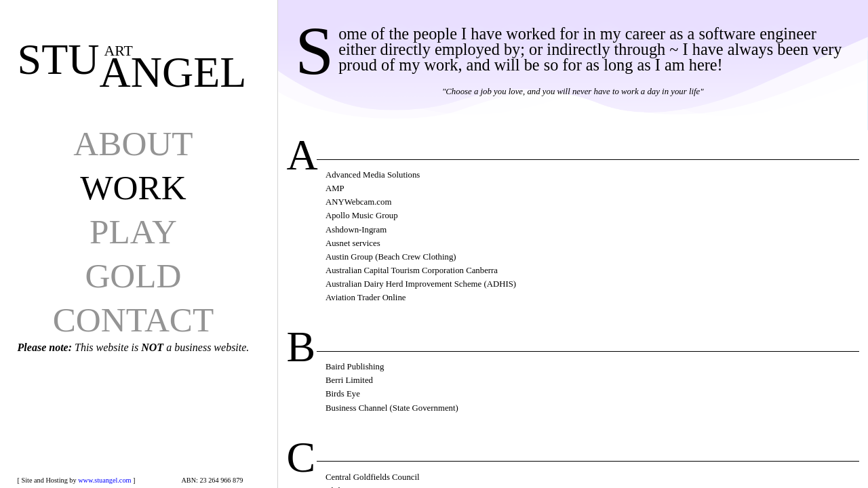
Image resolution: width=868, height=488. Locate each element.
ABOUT (133, 143)
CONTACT (134, 320)
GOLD (133, 276)
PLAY (133, 231)
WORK (133, 187)
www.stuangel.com (104, 480)
